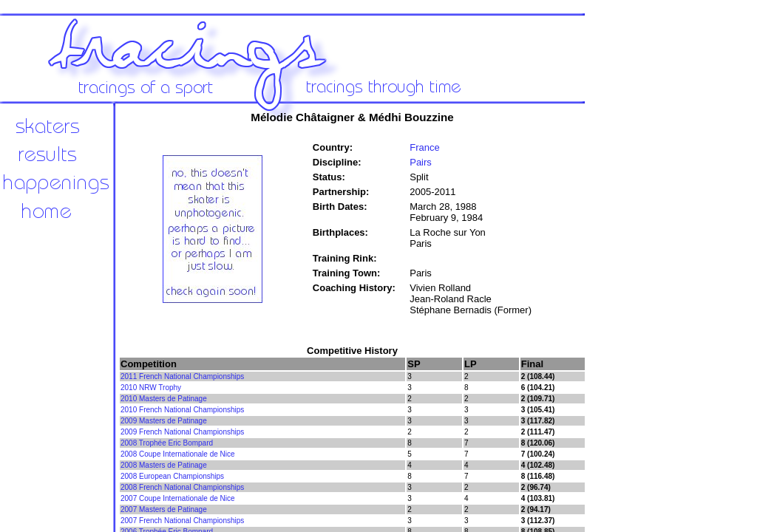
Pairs (421, 162)
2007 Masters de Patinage (164, 509)
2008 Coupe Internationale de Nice (178, 454)
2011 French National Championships (182, 376)
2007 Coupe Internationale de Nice (178, 498)
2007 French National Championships (182, 521)
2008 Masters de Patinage (164, 465)
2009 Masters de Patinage (164, 421)
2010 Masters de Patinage (164, 399)
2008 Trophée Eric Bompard (167, 443)
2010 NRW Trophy (151, 388)
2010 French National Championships (182, 410)
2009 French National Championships (182, 432)
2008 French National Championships (182, 487)
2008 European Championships (172, 476)
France (424, 147)
